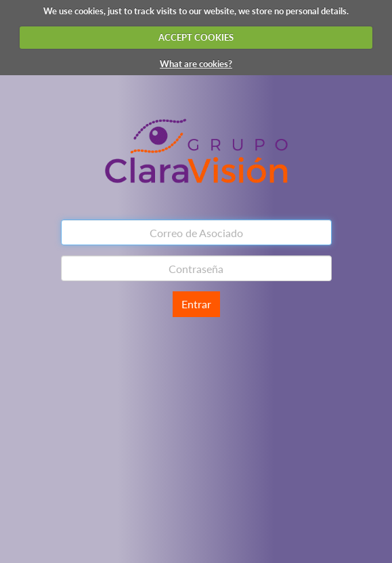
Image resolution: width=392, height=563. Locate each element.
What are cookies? (196, 64)
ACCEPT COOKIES (196, 37)
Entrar (196, 304)
